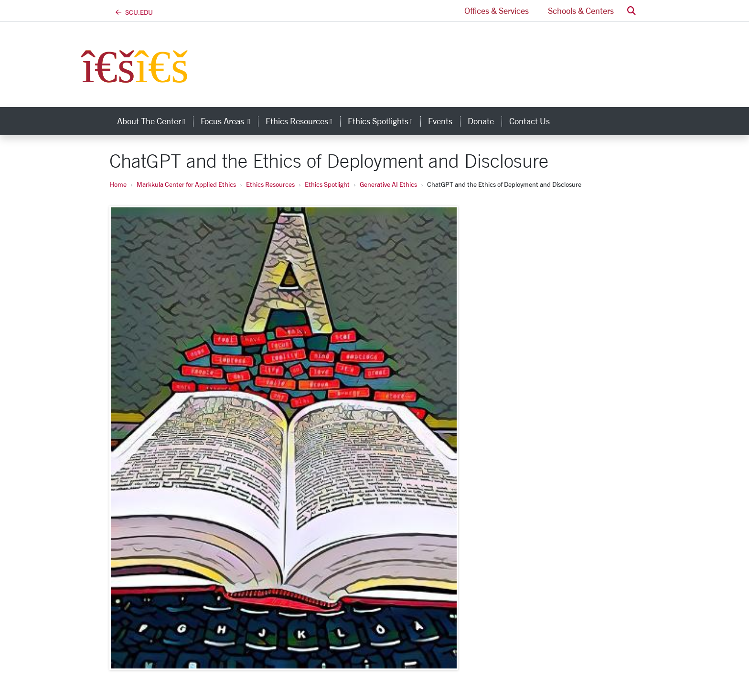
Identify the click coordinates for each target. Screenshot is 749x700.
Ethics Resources (270, 184)
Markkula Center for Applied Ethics (186, 184)
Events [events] (440, 121)
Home (118, 184)
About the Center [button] (155, 121)
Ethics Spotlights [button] (384, 121)
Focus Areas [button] (229, 121)
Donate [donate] (481, 121)
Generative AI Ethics (388, 184)
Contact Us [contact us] (530, 121)
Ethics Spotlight (327, 184)
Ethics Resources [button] (303, 121)
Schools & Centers (581, 11)
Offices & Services (497, 11)
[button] (631, 11)
